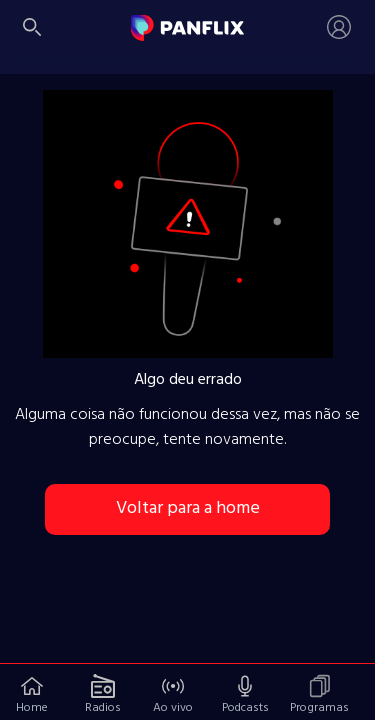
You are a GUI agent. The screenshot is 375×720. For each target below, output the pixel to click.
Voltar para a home (188, 508)
